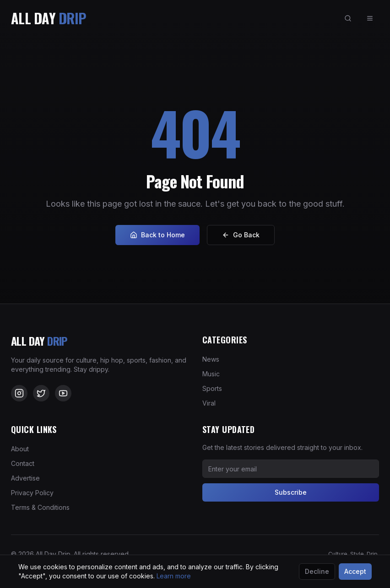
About (20, 449)
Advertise (25, 478)
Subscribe (291, 492)
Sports (212, 388)
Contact (23, 463)
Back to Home (157, 235)
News (211, 359)
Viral (209, 403)
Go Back (241, 235)
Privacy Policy (32, 493)
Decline (317, 571)
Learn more (174, 576)
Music (211, 374)
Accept (355, 571)
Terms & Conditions (40, 507)
